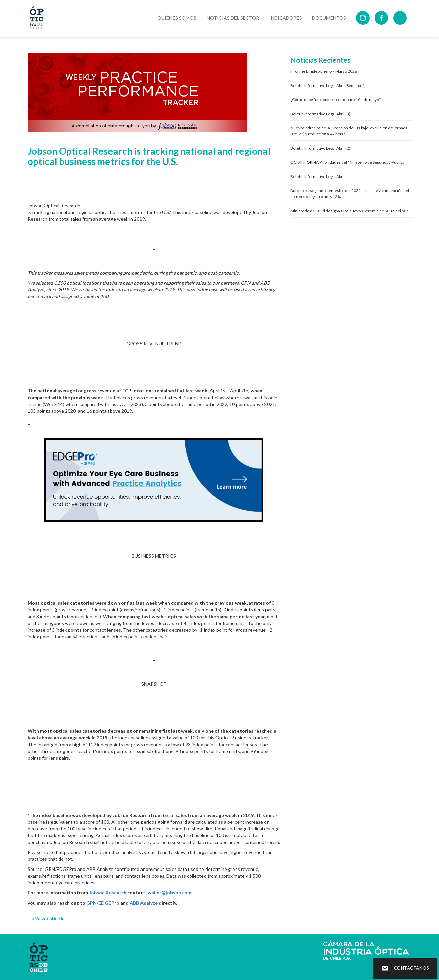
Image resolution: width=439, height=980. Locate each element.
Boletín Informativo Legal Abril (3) (320, 114)
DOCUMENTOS (329, 18)
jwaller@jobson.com (169, 893)
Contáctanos (412, 968)
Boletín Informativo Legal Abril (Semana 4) (328, 85)
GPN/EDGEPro (103, 903)
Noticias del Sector (233, 18)
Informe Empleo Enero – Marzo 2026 (324, 71)
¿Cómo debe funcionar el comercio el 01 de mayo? (336, 100)
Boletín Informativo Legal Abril (318, 176)
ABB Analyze (144, 903)
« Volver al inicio (48, 919)
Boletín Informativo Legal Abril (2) (320, 148)
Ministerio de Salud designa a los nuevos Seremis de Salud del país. (350, 211)
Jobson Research (108, 893)
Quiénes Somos (177, 18)
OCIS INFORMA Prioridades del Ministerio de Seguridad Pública (347, 162)
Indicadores (286, 18)
